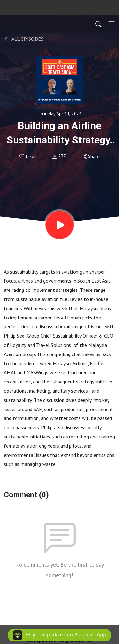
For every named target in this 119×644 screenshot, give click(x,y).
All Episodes (24, 39)
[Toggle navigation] (111, 24)
